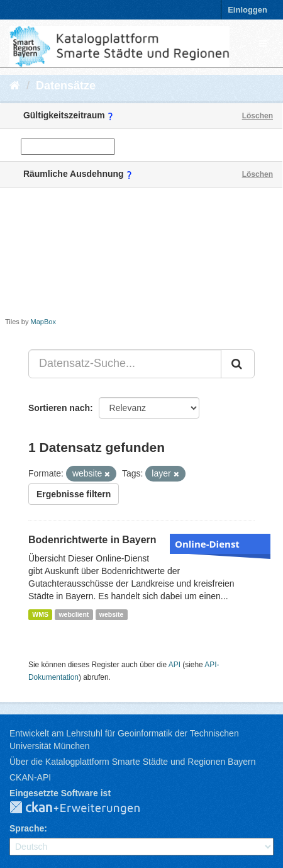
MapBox (43, 322)
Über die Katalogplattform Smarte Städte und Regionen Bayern (132, 762)
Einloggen (247, 10)
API (175, 665)
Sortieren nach (59, 408)
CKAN (85, 808)
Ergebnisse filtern (74, 494)
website (112, 614)
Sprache (27, 828)
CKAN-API (30, 777)
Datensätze (66, 86)
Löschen (258, 116)
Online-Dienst (207, 544)
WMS (40, 614)
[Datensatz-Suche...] (125, 364)
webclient (74, 614)
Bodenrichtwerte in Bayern (92, 540)
